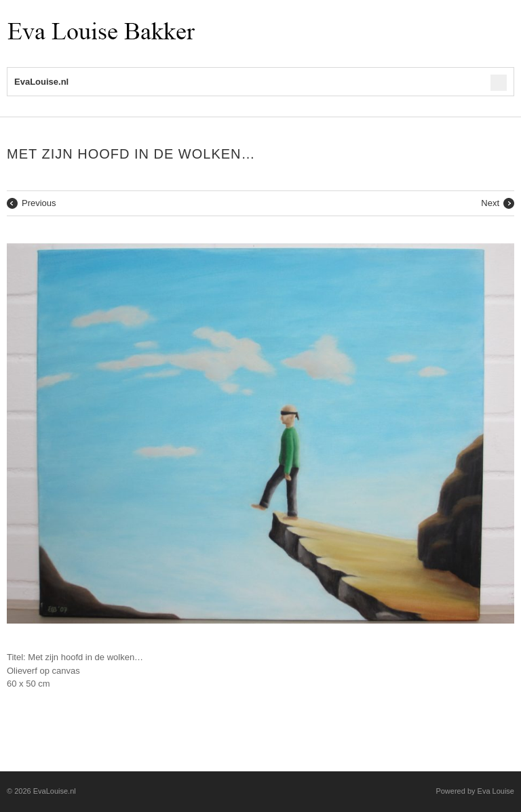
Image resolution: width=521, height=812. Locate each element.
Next (490, 203)
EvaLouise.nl (55, 791)
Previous (39, 203)
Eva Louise (496, 791)
